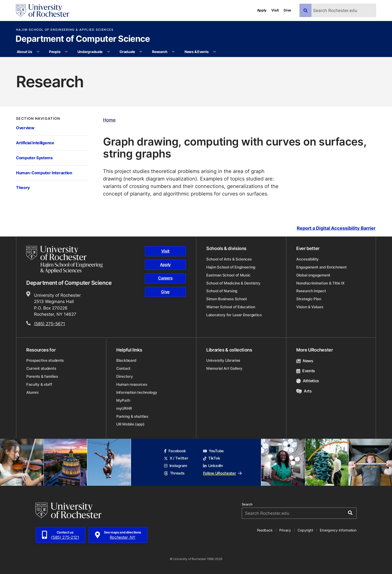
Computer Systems (34, 158)
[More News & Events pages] (214, 52)
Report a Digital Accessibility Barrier (336, 228)
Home (109, 120)
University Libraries (223, 360)
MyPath (123, 400)
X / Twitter (176, 458)
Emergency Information (338, 530)
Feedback (265, 530)
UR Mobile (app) (130, 424)
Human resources (132, 384)
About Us (24, 52)
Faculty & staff (39, 384)
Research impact (311, 291)
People (55, 52)
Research (160, 52)
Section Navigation (38, 118)
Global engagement (313, 275)
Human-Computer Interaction (44, 173)
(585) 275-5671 (49, 323)
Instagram (175, 466)
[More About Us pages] (38, 52)
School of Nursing (222, 291)
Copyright (305, 530)
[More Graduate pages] (141, 52)
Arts (304, 391)
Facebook (175, 451)
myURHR (124, 408)
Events (306, 371)
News (305, 361)
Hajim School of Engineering (231, 267)
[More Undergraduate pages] (108, 52)
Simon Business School (226, 299)
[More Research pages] (173, 52)
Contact (123, 368)
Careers (165, 278)
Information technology (137, 392)
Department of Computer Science (83, 39)
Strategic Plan (309, 299)
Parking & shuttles (132, 416)
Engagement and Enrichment (321, 267)
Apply (262, 10)
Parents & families (42, 376)
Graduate (127, 52)
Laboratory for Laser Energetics (234, 315)
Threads (174, 473)
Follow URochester (222, 473)
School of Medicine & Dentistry (233, 283)
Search (247, 504)
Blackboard (126, 360)
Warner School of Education (231, 307)
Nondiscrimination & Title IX (320, 283)
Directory (124, 376)
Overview (25, 128)
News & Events (196, 52)
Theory (23, 187)
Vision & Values (310, 307)
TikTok (212, 458)
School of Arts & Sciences (229, 259)
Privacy (285, 530)
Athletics (308, 381)
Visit (275, 10)
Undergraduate (90, 52)
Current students (41, 368)
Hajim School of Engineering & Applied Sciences (65, 30)
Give (287, 10)
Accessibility (307, 259)
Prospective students (45, 360)
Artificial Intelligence (35, 143)
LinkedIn (213, 466)
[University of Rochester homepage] (43, 10)
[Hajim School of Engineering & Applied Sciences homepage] (64, 260)
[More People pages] (66, 52)
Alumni (32, 392)
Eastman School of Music (228, 275)
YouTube (213, 451)
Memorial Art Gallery (224, 368)
